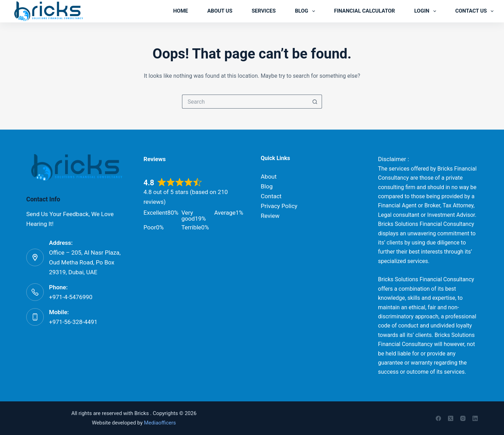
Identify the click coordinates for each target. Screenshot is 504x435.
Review (270, 216)
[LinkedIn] (475, 418)
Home (181, 11)
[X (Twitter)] (451, 418)
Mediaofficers (160, 423)
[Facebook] (438, 418)
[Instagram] (463, 418)
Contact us (474, 11)
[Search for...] (245, 102)
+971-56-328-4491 (73, 322)
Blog (306, 11)
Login (426, 11)
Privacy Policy (279, 206)
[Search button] (315, 102)
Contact (271, 196)
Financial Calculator (365, 11)
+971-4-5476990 (71, 297)
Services (264, 11)
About (269, 177)
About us (220, 11)
